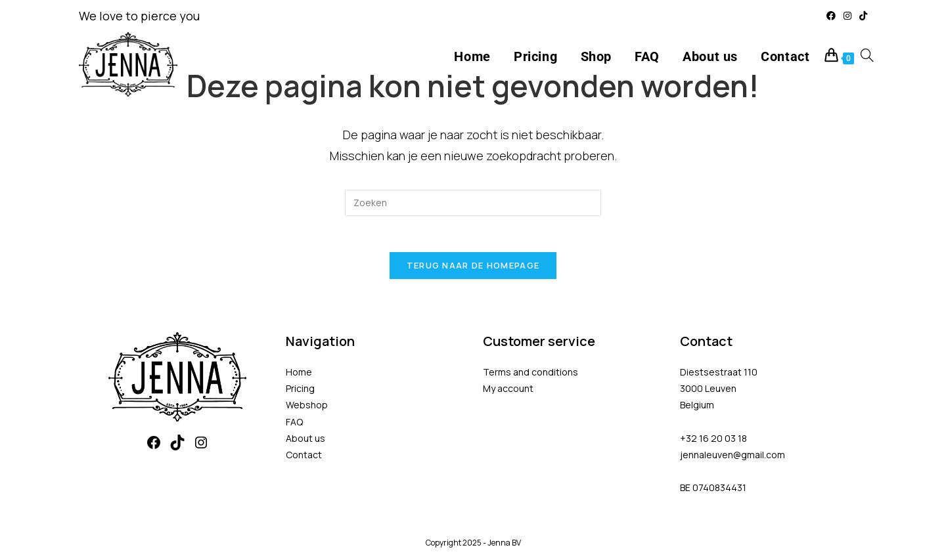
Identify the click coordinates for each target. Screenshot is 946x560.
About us (305, 442)
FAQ (294, 425)
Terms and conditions (530, 376)
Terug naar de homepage (473, 269)
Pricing (300, 392)
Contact (304, 459)
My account (508, 392)
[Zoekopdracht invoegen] (473, 203)
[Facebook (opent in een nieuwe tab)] (831, 16)
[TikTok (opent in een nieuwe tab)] (861, 16)
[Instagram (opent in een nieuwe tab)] (847, 16)
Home (299, 376)
